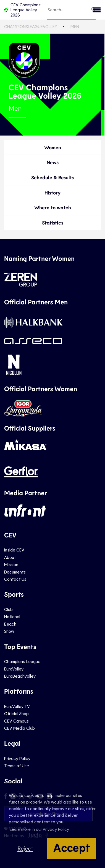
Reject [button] (25, 848)
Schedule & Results (53, 177)
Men (75, 26)
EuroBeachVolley (20, 676)
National (12, 616)
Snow (9, 631)
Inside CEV (14, 550)
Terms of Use (17, 765)
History (53, 193)
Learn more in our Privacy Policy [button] (39, 829)
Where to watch (53, 207)
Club (8, 609)
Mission (11, 564)
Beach (10, 624)
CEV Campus (16, 721)
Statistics (53, 223)
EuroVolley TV (17, 706)
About (10, 557)
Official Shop (16, 713)
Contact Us (15, 579)
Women (53, 147)
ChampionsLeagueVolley (31, 26)
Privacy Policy (17, 758)
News (53, 162)
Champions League (22, 661)
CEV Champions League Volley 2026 (22, 10)
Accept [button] (72, 847)
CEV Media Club (19, 728)
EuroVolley (14, 669)
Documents (15, 572)
